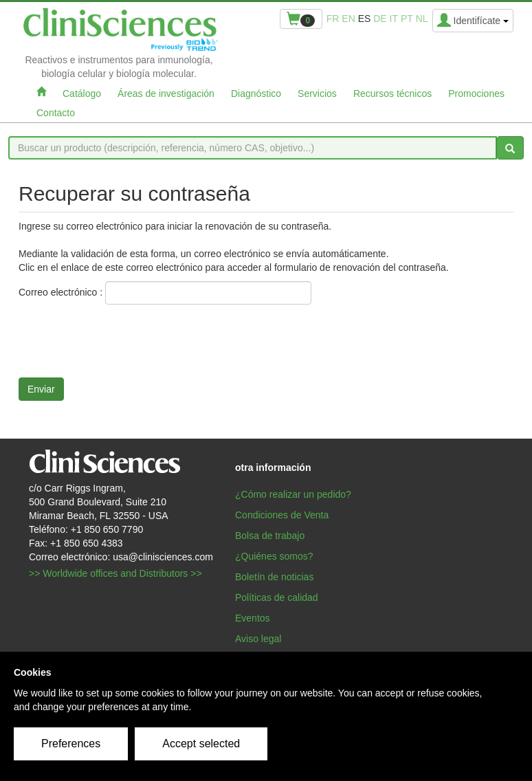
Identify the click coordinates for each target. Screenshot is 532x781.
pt (407, 19)
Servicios (317, 93)
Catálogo (82, 93)
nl (422, 19)
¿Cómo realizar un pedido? (293, 494)
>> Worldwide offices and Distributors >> (115, 573)
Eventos (253, 618)
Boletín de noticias (274, 577)
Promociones (476, 93)
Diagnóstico (256, 93)
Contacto (56, 113)
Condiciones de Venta (282, 515)
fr (333, 19)
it (394, 19)
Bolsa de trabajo (270, 536)
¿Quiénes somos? (274, 556)
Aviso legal (258, 639)
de (380, 19)
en (348, 19)
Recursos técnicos (392, 93)
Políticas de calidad (277, 597)
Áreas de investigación (166, 93)
